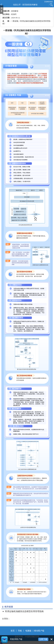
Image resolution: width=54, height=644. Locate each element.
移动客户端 (39, 631)
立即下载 (43, 639)
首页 (13, 631)
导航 (20, 631)
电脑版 (28, 631)
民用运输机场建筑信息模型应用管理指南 (24, 611)
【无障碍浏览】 (49, 2)
